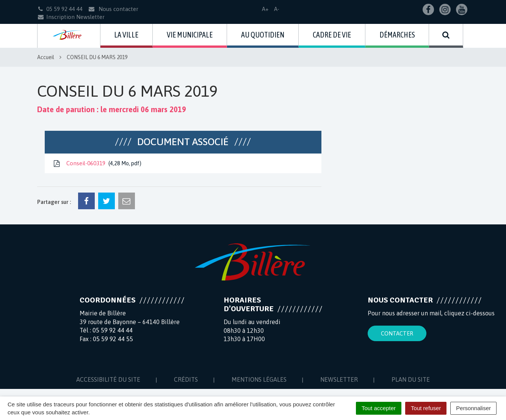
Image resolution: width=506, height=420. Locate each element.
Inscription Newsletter (71, 17)
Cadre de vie (332, 35)
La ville (126, 35)
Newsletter (339, 379)
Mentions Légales (259, 379)
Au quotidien (263, 35)
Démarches (397, 35)
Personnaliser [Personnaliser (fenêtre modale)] (473, 408)
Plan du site (411, 379)
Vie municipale (190, 35)
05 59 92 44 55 (113, 339)
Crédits (186, 379)
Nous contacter (113, 9)
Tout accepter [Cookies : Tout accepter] (379, 408)
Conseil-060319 (97, 164)
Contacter (397, 333)
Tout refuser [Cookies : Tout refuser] (426, 408)
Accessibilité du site (108, 379)
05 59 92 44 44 (113, 330)
